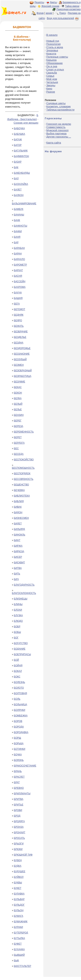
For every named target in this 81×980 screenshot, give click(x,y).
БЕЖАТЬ (19, 326)
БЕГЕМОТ (20, 309)
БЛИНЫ (18, 604)
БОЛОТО (19, 688)
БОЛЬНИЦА (20, 704)
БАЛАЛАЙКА (21, 184)
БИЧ (16, 579)
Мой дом (52, 79)
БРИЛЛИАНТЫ (22, 794)
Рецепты (39, 2)
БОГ (16, 638)
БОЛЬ (17, 699)
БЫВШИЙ (19, 955)
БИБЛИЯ (19, 501)
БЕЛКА (18, 398)
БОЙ (16, 660)
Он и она (52, 66)
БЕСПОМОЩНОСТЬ (23, 468)
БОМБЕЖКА (21, 716)
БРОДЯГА (19, 821)
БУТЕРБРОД (21, 933)
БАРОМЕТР (20, 265)
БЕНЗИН (19, 415)
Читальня (52, 82)
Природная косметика (69, 9)
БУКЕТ (18, 888)
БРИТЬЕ (19, 805)
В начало (52, 35)
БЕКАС (18, 387)
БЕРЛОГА (19, 443)
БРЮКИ (18, 849)
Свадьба (52, 73)
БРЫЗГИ (19, 844)
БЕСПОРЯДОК (22, 474)
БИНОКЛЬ (20, 535)
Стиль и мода (55, 47)
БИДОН (18, 512)
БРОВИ (18, 810)
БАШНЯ (18, 298)
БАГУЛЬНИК (21, 151)
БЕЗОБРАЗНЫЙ (23, 371)
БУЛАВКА (19, 894)
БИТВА (18, 568)
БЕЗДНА (19, 343)
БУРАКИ (18, 927)
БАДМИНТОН (21, 156)
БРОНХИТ (20, 833)
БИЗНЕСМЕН (21, 518)
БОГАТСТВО (21, 643)
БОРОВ (18, 721)
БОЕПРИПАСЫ (22, 654)
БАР (16, 243)
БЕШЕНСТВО (21, 485)
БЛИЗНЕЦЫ (21, 599)
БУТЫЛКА (19, 938)
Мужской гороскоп (57, 130)
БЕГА (17, 304)
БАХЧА (18, 293)
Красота (51, 54)
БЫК (16, 961)
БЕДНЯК (19, 315)
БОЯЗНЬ (19, 760)
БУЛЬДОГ (19, 905)
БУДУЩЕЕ (20, 871)
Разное (51, 92)
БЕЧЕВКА (19, 490)
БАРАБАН (19, 248)
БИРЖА (18, 546)
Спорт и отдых (55, 69)
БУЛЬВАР (19, 899)
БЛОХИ (18, 610)
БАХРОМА (20, 287)
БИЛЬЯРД (19, 529)
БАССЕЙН (20, 281)
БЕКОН (18, 393)
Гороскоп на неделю (59, 124)
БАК (16, 167)
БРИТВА (19, 799)
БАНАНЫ (19, 215)
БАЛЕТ (18, 190)
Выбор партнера (56, 133)
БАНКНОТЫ (20, 226)
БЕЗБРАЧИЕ (21, 332)
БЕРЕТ (18, 437)
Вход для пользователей (63, 18)
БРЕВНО (19, 788)
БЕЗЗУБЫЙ (20, 359)
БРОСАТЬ (19, 838)
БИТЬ (17, 574)
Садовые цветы (56, 103)
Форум (40, 13)
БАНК (17, 220)
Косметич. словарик (59, 106)
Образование (55, 63)
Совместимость (56, 127)
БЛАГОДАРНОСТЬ (24, 585)
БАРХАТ (18, 270)
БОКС (17, 677)
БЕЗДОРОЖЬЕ (22, 348)
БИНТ (17, 540)
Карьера (51, 60)
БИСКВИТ (19, 563)
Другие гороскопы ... (59, 137)
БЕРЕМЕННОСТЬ (24, 432)
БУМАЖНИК (21, 922)
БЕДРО (18, 320)
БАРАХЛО (19, 259)
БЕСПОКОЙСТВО (24, 460)
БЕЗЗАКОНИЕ (22, 354)
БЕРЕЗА (19, 426)
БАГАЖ (18, 140)
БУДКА (18, 866)
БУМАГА (19, 916)
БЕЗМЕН (19, 365)
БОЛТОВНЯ (20, 693)
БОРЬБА (19, 743)
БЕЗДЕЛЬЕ (20, 337)
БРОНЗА (19, 827)
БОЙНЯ (18, 666)
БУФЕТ (18, 944)
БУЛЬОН (19, 910)
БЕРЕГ (18, 421)
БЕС (16, 448)
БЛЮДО (18, 621)
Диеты (53, 2)
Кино (49, 89)
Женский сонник (50, 6)
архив (49, 13)
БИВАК (18, 507)
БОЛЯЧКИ (20, 710)
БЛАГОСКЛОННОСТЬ (24, 593)
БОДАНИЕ (20, 649)
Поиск (62, 13)
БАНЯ (17, 237)
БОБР (17, 627)
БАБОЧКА (19, 128)
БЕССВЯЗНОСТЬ (24, 479)
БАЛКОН (19, 195)
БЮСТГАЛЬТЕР (22, 966)
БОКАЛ (18, 671)
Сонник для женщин (26, 123)
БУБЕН (18, 860)
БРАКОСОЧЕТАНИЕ (25, 766)
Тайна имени (72, 6)
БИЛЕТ (18, 524)
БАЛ (16, 179)
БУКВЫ (18, 883)
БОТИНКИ (20, 749)
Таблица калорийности (60, 110)
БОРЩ (17, 738)
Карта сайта (54, 143)
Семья (50, 76)
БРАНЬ (18, 771)
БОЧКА (18, 755)
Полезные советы (57, 57)
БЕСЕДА (19, 454)
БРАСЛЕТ (19, 777)
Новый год (53, 41)
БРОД (17, 816)
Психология (53, 44)
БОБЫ (17, 632)
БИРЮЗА (19, 551)
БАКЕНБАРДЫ (22, 173)
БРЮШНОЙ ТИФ (23, 855)
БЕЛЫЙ (18, 404)
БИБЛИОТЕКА (22, 496)
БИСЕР (18, 557)
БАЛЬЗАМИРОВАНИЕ (24, 204)
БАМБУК (19, 209)
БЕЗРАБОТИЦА (23, 376)
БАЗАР (18, 162)
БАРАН (18, 254)
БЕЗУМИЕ (20, 382)
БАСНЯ (18, 276)
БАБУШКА (20, 134)
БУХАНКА (19, 949)
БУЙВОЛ (19, 877)
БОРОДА (19, 727)
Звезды (51, 85)
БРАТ (17, 782)
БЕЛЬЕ (18, 409)
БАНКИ (18, 231)
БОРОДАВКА (21, 732)
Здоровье (52, 50)
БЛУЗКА (18, 615)
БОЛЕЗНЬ (19, 682)
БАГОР (18, 145)
